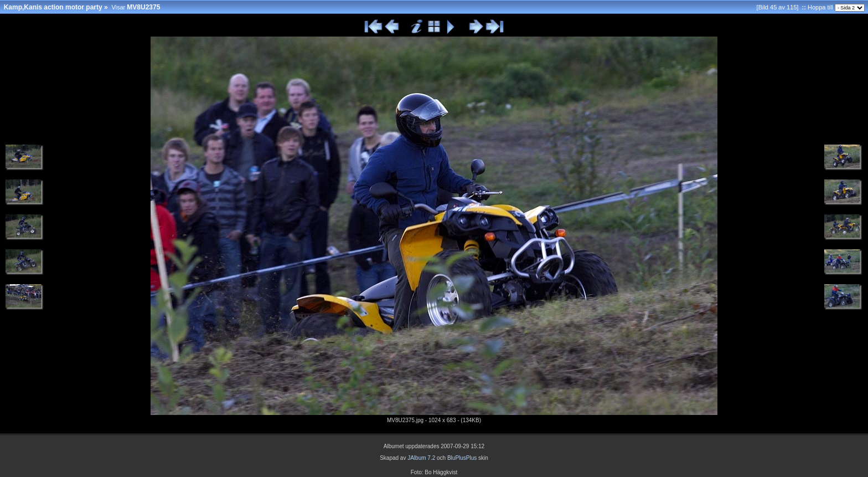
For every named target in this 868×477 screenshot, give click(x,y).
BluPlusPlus (462, 458)
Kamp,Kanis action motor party (53, 7)
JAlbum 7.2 (421, 458)
